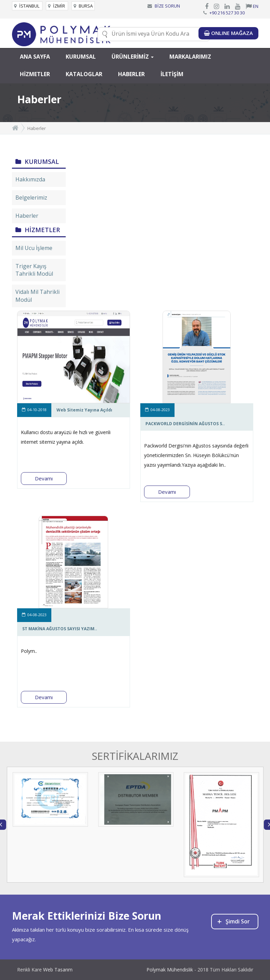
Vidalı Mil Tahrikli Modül (37, 296)
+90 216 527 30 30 (227, 13)
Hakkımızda (30, 179)
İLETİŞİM (172, 74)
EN (252, 6)
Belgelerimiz (31, 198)
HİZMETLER (35, 74)
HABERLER (131, 74)
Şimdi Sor (234, 921)
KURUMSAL (81, 57)
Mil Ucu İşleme (34, 248)
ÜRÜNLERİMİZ (133, 57)
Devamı (44, 478)
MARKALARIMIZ (190, 57)
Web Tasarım (58, 970)
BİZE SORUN (167, 6)
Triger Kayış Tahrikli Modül (34, 270)
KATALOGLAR (84, 74)
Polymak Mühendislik (170, 970)
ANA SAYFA (35, 57)
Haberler (27, 216)
